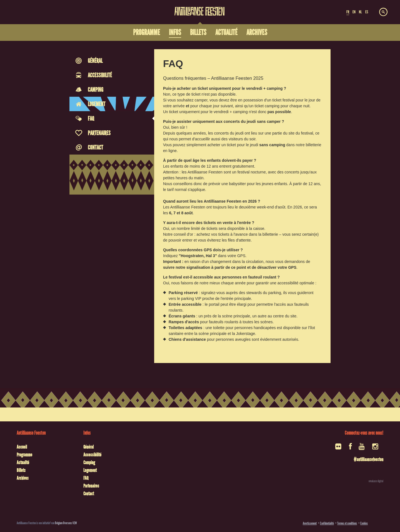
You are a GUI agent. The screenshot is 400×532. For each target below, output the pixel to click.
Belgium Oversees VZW (66, 523)
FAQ (86, 478)
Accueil (22, 447)
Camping (89, 463)
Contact (89, 494)
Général (88, 447)
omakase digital (376, 481)
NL (360, 12)
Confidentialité (327, 523)
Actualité (23, 463)
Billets (21, 470)
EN (354, 12)
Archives (23, 478)
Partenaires (91, 486)
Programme (24, 455)
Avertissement (310, 523)
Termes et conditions (347, 523)
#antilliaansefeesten (368, 459)
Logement (90, 470)
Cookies (364, 523)
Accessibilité (92, 455)
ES (367, 12)
